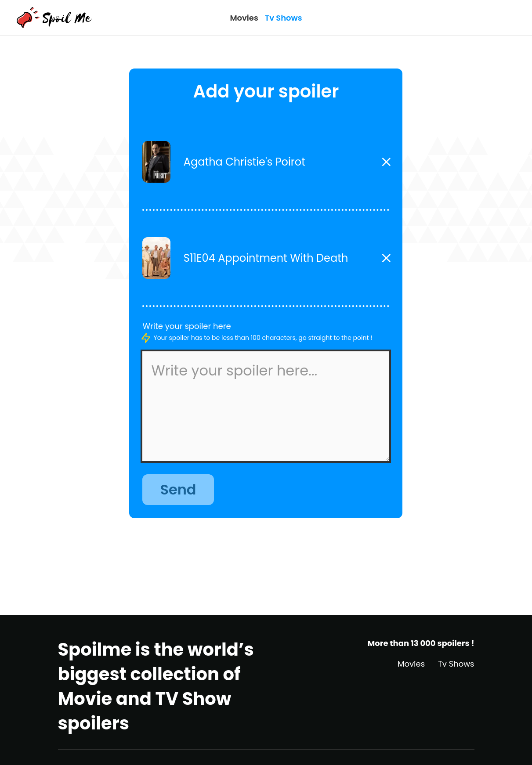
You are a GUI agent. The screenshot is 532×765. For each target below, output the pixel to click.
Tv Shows (284, 18)
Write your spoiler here (186, 326)
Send (178, 489)
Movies (244, 18)
